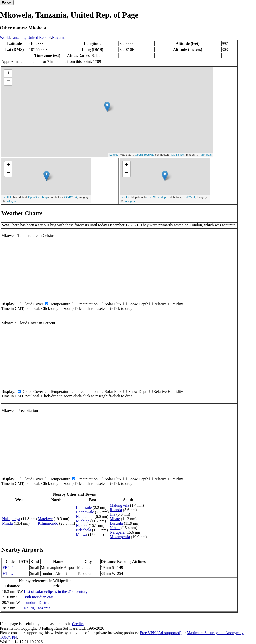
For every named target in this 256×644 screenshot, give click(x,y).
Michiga (83, 521)
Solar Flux (113, 304)
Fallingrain (205, 155)
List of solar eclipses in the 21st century (56, 591)
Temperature (60, 304)
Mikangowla (120, 537)
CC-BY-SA (177, 155)
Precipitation (87, 304)
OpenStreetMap (145, 155)
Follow (7, 3)
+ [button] (8, 74)
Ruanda (116, 510)
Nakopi (82, 525)
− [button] (8, 81)
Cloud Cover (33, 304)
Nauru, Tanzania (37, 608)
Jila (112, 514)
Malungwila (119, 505)
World (5, 38)
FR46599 (10, 567)
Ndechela (83, 530)
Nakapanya (11, 519)
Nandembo (85, 516)
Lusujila (116, 523)
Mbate (115, 519)
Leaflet (114, 155)
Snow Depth (138, 304)
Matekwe (45, 519)
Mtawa (81, 534)
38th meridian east (39, 597)
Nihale (115, 528)
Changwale (85, 512)
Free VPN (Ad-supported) (161, 633)
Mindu (8, 523)
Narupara (117, 532)
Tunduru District (37, 602)
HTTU (8, 573)
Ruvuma (59, 38)
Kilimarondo (48, 523)
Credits (78, 624)
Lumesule (84, 507)
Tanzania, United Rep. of (31, 38)
